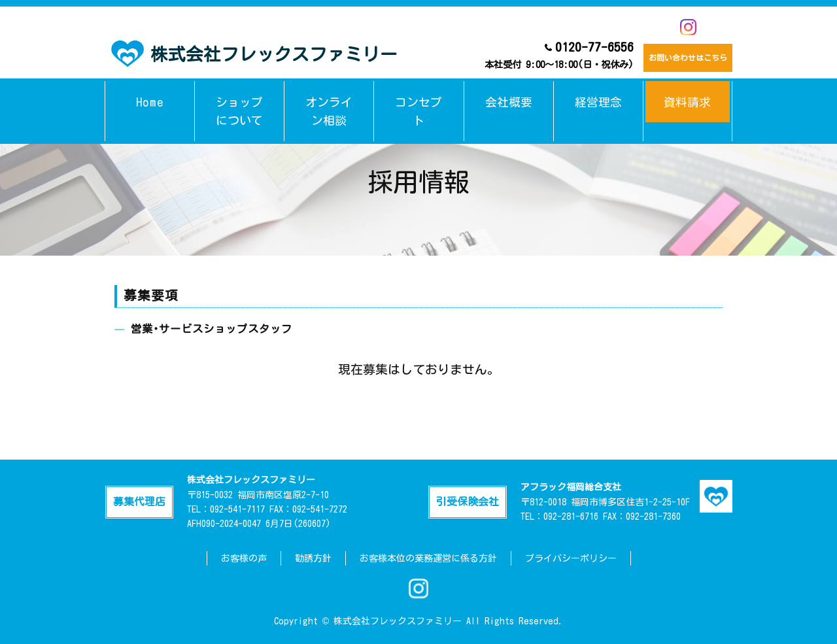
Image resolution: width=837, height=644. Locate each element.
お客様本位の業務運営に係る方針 (428, 558)
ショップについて (239, 94)
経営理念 (598, 94)
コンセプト (419, 94)
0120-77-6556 (541, 55)
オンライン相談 (329, 94)
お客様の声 (244, 558)
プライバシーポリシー (571, 558)
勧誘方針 (313, 558)
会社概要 (509, 94)
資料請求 (687, 94)
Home (150, 94)
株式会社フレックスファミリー (254, 53)
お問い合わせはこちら (679, 56)
